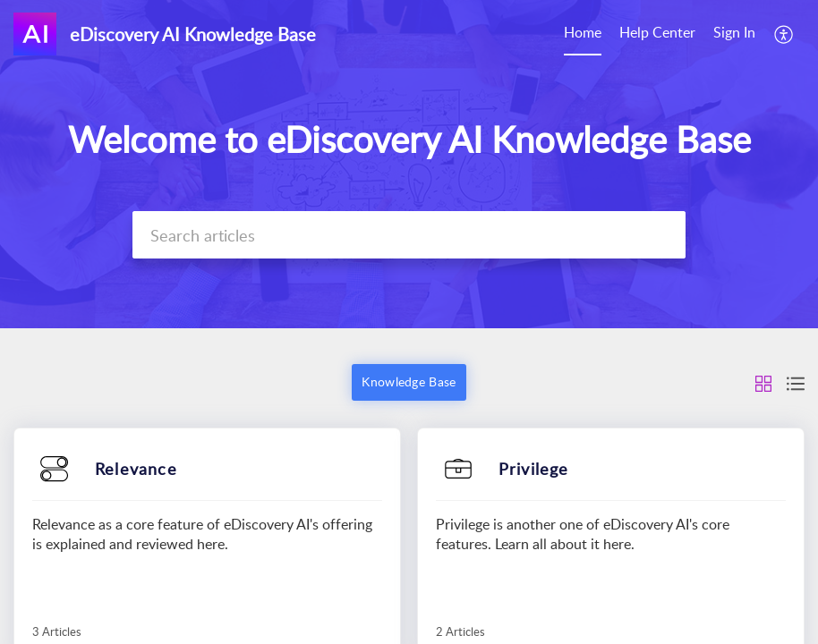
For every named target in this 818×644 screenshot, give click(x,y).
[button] (784, 34)
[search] (409, 235)
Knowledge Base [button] (409, 381)
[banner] (409, 164)
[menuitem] (583, 34)
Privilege (534, 469)
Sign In (734, 32)
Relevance (136, 469)
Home (583, 32)
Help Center (657, 32)
